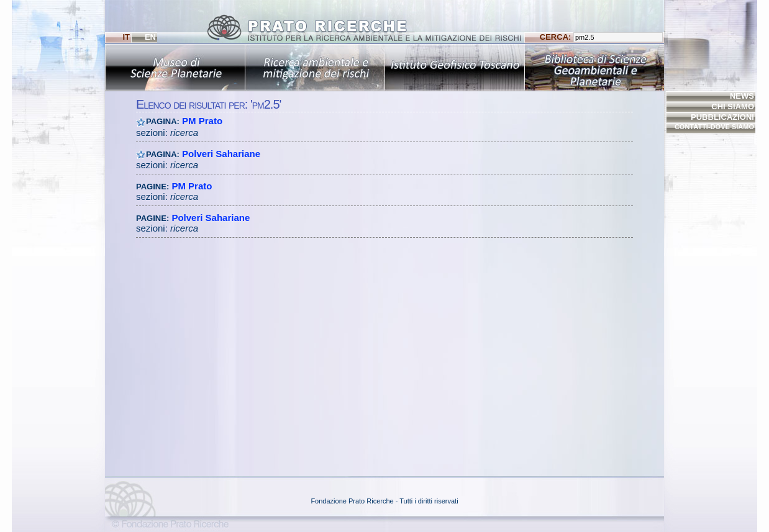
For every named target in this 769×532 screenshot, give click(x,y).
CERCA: (601, 37)
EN (150, 37)
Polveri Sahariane (221, 154)
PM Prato (202, 121)
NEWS (742, 96)
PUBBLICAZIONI (722, 117)
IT (126, 37)
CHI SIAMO (733, 106)
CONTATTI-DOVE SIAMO (714, 127)
